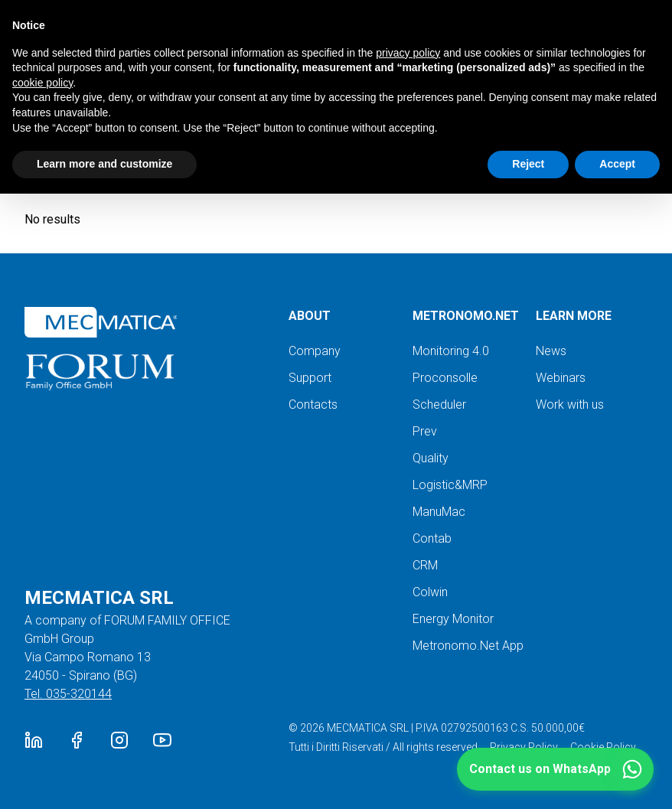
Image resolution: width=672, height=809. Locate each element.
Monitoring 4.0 (451, 351)
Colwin (430, 592)
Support (310, 378)
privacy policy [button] (408, 53)
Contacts (313, 404)
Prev (425, 431)
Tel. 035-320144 (68, 694)
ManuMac (439, 512)
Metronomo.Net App (468, 646)
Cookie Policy (603, 747)
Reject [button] (528, 164)
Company (315, 351)
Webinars (561, 378)
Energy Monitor (453, 619)
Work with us (570, 404)
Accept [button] (617, 164)
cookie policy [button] (42, 83)
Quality (431, 458)
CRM (425, 565)
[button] (555, 769)
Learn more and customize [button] (104, 164)
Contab (432, 538)
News (551, 351)
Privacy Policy (524, 747)
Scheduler (439, 404)
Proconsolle (445, 378)
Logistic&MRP (450, 485)
